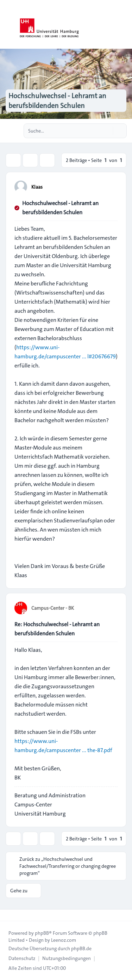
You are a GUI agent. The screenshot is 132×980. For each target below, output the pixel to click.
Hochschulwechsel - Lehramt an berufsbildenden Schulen (60, 208)
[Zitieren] (112, 187)
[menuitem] (22, 958)
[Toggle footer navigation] (8, 915)
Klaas (37, 187)
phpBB (42, 933)
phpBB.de (81, 948)
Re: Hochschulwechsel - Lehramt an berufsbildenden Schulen (57, 629)
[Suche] (107, 131)
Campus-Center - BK (53, 608)
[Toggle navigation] (124, 25)
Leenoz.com (64, 940)
